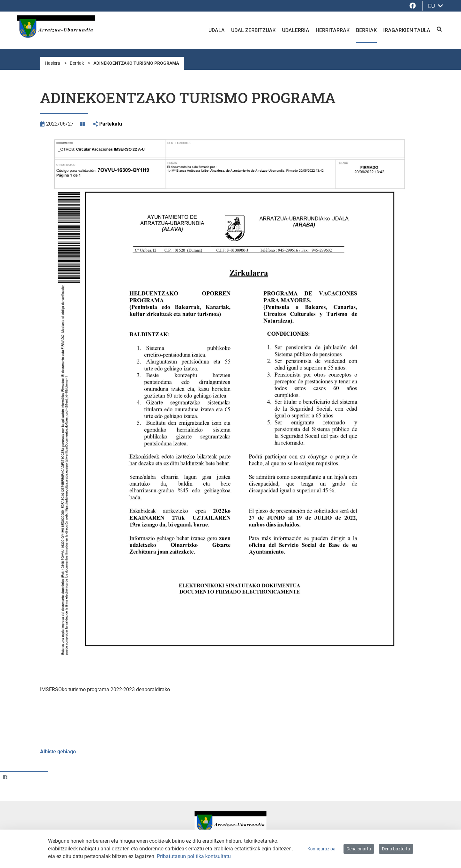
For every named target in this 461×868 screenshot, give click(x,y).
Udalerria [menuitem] (296, 30)
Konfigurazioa (321, 849)
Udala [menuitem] (217, 30)
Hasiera (53, 63)
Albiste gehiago (58, 752)
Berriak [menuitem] (366, 30)
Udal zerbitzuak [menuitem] (253, 30)
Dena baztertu (396, 849)
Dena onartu (359, 849)
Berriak (77, 63)
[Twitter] (17, 777)
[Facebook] (5, 777)
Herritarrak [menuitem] (333, 30)
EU (436, 6)
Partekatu (111, 124)
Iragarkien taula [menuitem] (407, 30)
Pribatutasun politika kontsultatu (194, 856)
